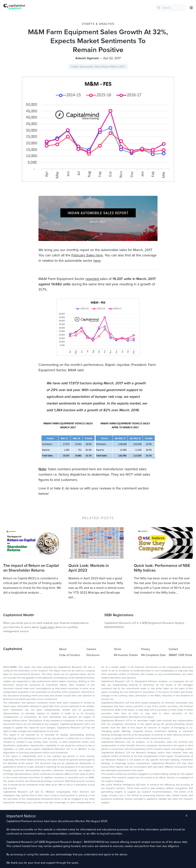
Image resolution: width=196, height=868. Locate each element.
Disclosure (93, 655)
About (63, 649)
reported (93, 279)
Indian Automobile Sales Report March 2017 (98, 67)
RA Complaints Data (153, 655)
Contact (173, 649)
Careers (91, 649)
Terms (118, 649)
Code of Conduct (70, 655)
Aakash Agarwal (87, 58)
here (97, 261)
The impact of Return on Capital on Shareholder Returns (31, 568)
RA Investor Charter (126, 655)
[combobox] (171, 8)
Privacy (146, 649)
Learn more (47, 627)
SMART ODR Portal (180, 655)
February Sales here (87, 255)
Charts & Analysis (98, 24)
